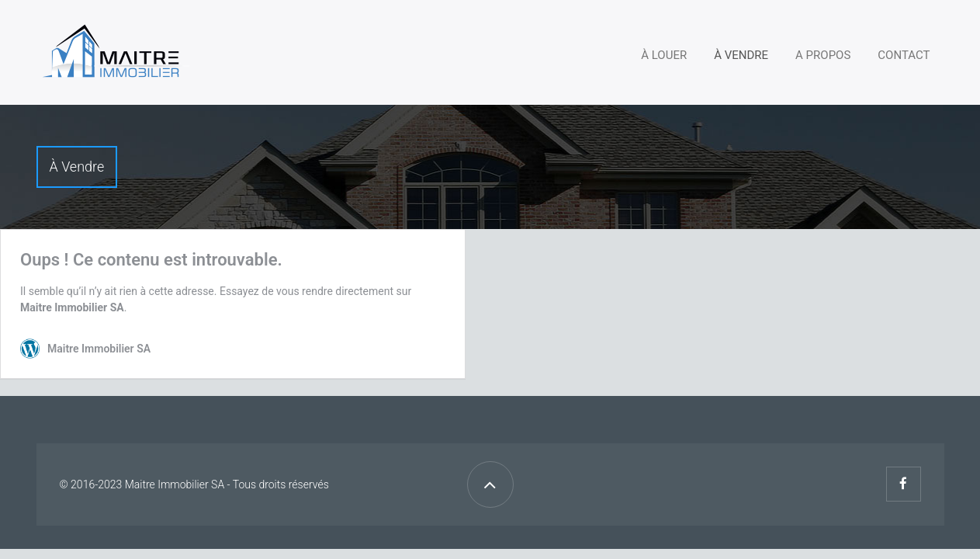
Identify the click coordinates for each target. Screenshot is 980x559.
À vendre (741, 55)
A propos (823, 55)
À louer (664, 55)
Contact (904, 55)
